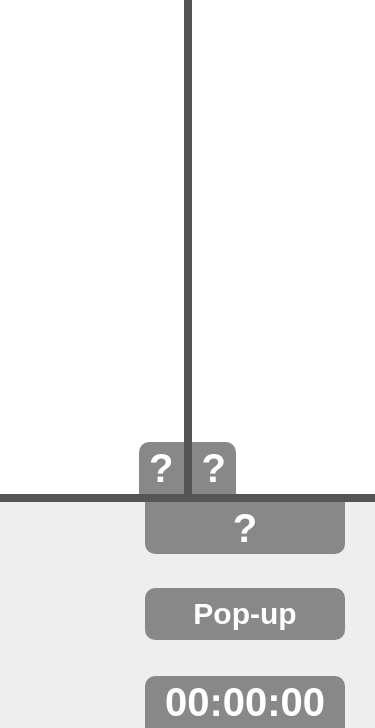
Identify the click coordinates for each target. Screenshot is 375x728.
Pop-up (244, 613)
